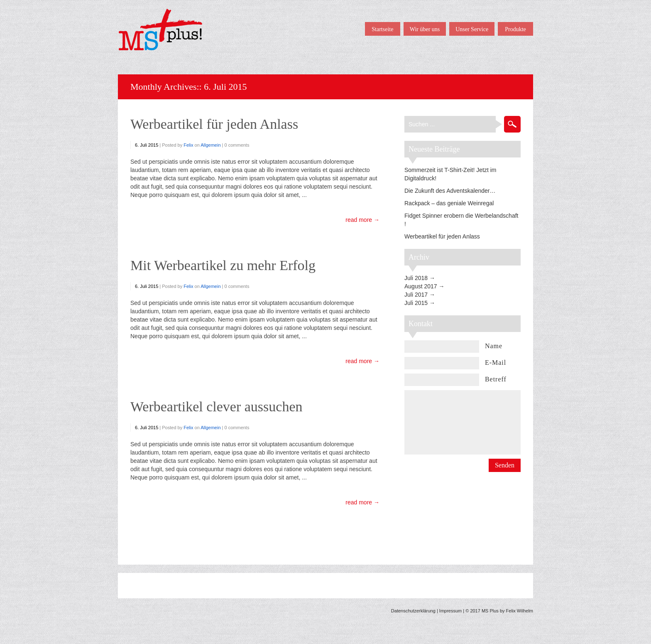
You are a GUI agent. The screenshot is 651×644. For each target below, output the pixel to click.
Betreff (496, 379)
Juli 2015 (416, 303)
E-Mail (496, 363)
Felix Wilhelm (520, 611)
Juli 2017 (416, 295)
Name (494, 346)
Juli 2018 (416, 278)
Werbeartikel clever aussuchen (217, 407)
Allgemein (210, 145)
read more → (362, 220)
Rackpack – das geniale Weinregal (449, 203)
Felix (188, 145)
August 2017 (421, 286)
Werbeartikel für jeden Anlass (214, 124)
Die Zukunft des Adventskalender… (450, 191)
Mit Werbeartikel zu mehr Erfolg (223, 265)
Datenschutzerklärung (413, 611)
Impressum (450, 611)
